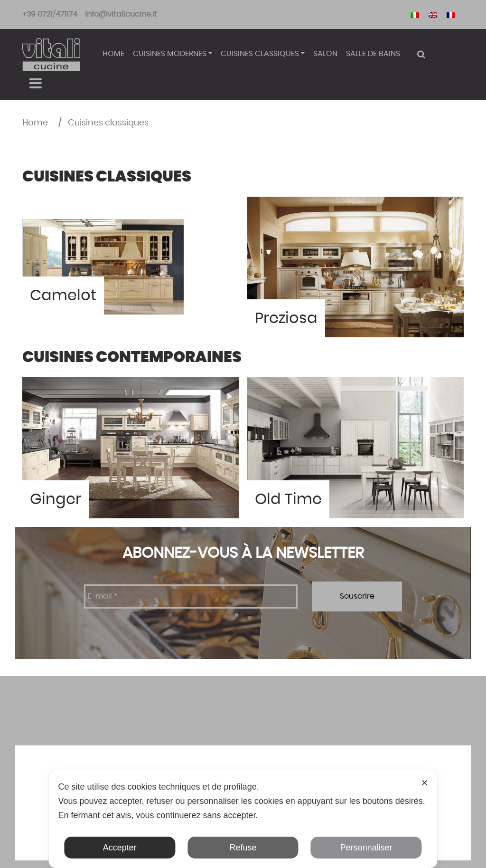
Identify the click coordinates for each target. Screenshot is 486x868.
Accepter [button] (120, 848)
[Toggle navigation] (35, 84)
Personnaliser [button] (366, 848)
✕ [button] (425, 783)
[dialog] (243, 819)
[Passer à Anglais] (433, 14)
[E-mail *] (191, 596)
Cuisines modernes (170, 54)
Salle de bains (373, 54)
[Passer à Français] (451, 14)
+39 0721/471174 (50, 14)
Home (113, 54)
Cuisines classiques (260, 54)
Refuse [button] (243, 848)
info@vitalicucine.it (121, 14)
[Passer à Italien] (415, 14)
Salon (325, 54)
